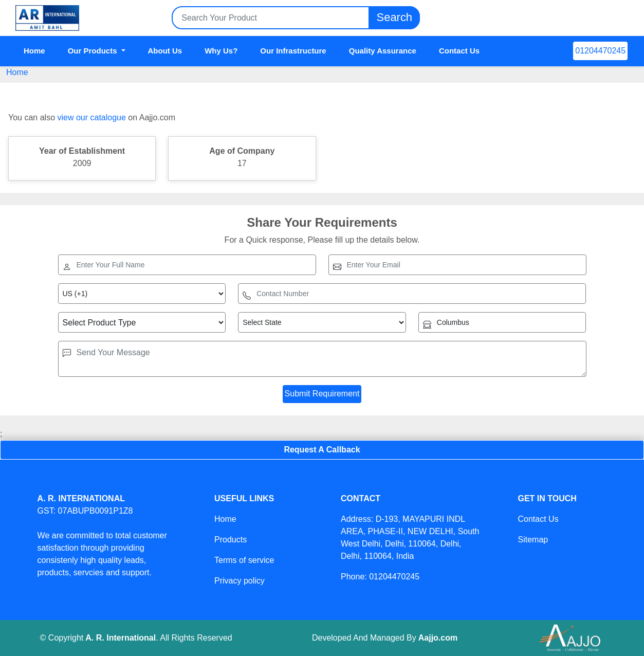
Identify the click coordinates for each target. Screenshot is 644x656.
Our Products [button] (94, 51)
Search (394, 18)
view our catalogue (91, 117)
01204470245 (600, 51)
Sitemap (533, 540)
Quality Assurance (383, 51)
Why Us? (221, 51)
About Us (165, 51)
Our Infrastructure (293, 51)
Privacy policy (240, 581)
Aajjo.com (438, 638)
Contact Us (459, 51)
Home (34, 51)
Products (231, 540)
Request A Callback (322, 450)
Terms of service (244, 560)
